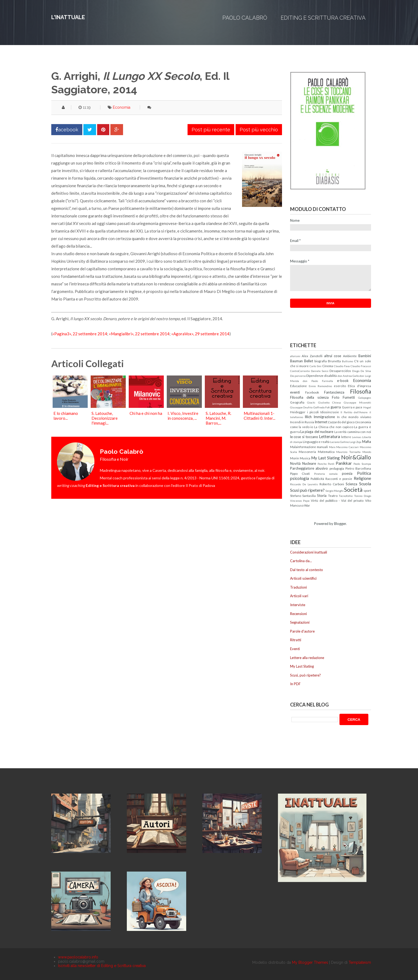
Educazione (298, 386)
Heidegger (298, 412)
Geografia (297, 402)
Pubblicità (317, 479)
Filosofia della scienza (309, 397)
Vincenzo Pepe (300, 501)
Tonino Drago (363, 496)
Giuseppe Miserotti (357, 402)
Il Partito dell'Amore (354, 412)
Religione (362, 478)
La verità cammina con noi (353, 432)
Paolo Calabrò (245, 18)
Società (353, 489)
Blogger (340, 524)
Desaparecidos (340, 371)
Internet (321, 422)
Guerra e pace (352, 407)
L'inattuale (68, 17)
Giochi (311, 402)
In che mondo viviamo (354, 417)
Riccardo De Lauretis (304, 484)
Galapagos (365, 398)
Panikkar (344, 463)
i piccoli (313, 412)
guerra (336, 407)
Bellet (309, 361)
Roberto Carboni (332, 484)
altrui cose (333, 356)
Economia (122, 107)
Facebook (312, 392)
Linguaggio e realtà (316, 442)
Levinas (357, 437)
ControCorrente (300, 371)
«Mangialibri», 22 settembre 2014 (139, 334)
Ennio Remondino (320, 386)
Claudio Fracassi (361, 366)
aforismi (295, 356)
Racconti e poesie (339, 479)
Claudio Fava (342, 366)
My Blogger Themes (310, 962)
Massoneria (307, 452)
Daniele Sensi (320, 371)
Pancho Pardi (326, 464)
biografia (321, 361)
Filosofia (361, 391)
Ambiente (350, 356)
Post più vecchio (259, 130)
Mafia (367, 442)
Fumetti (349, 397)
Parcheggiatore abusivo (309, 468)
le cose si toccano (304, 437)
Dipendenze (315, 375)
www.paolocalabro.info (78, 957)
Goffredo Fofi (322, 407)
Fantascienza (334, 392)
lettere (346, 437)
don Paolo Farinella (318, 381)
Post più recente (211, 130)
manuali (322, 447)
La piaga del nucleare (317, 432)
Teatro (333, 496)
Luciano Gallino (339, 442)
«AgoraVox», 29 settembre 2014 (200, 334)
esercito (340, 386)
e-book (343, 381)
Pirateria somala (326, 474)
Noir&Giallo (356, 457)
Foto (336, 397)
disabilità (330, 375)
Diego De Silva (361, 371)
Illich (308, 417)
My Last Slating (325, 458)
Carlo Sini (315, 366)
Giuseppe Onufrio (301, 407)
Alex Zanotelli (312, 356)
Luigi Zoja (355, 442)
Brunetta (334, 361)
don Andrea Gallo (348, 376)
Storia (322, 496)
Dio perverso (298, 376)
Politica (364, 473)
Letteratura (329, 436)
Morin (295, 458)
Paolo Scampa (362, 464)
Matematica (326, 452)
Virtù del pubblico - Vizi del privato (337, 500)
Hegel (367, 407)
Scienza (351, 484)
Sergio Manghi (334, 491)
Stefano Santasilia (303, 496)
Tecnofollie (346, 496)
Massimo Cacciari (347, 447)
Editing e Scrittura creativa (323, 18)
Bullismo (347, 361)
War (307, 505)
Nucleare (309, 463)
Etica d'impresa (359, 386)
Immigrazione (324, 417)
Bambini (365, 356)
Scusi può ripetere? (307, 490)
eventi (295, 392)
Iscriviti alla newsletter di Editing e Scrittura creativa (102, 966)
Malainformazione (303, 447)
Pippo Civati (300, 473)
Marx (332, 447)
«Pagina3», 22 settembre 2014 (80, 334)
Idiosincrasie (330, 412)
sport (367, 490)
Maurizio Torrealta (348, 452)
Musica (305, 458)
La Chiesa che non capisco (334, 427)
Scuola (365, 484)
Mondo (367, 452)
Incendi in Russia (302, 422)
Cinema (328, 366)
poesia (347, 473)
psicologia (300, 478)
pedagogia (337, 468)
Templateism (360, 962)
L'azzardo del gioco (341, 422)
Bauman (296, 361)
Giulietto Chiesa (330, 402)
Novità (295, 463)
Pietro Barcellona (358, 468)
